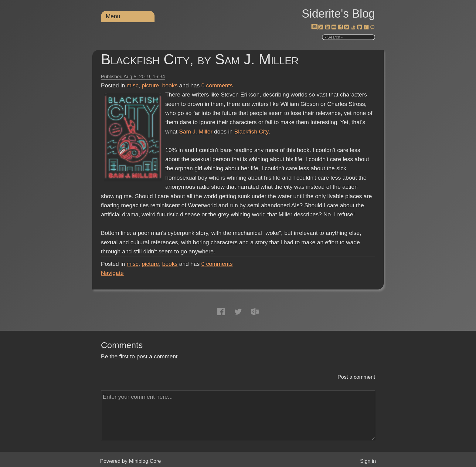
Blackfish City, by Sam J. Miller (200, 59)
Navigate (112, 273)
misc (133, 85)
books (170, 85)
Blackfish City (252, 132)
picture (150, 85)
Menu (113, 16)
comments (217, 85)
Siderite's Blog (338, 14)
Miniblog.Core (145, 461)
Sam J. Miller (196, 132)
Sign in (368, 461)
